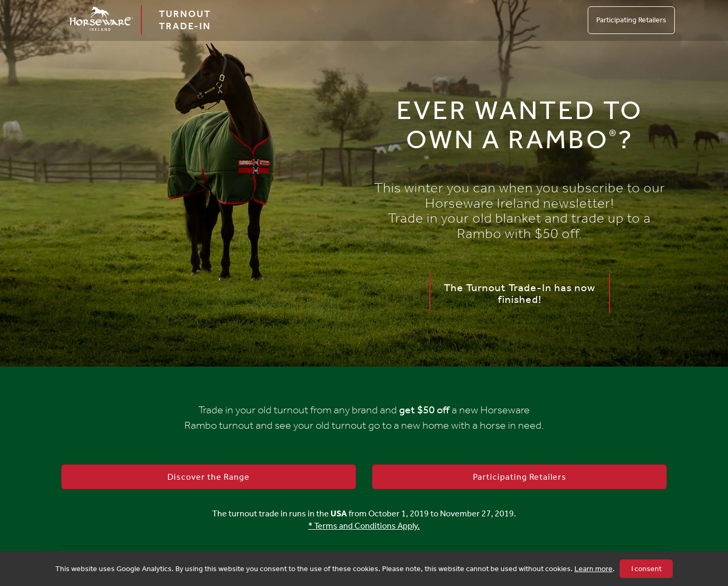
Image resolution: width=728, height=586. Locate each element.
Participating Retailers (631, 20)
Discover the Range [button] (209, 477)
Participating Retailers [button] (520, 477)
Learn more (594, 569)
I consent (646, 569)
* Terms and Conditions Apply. (364, 526)
